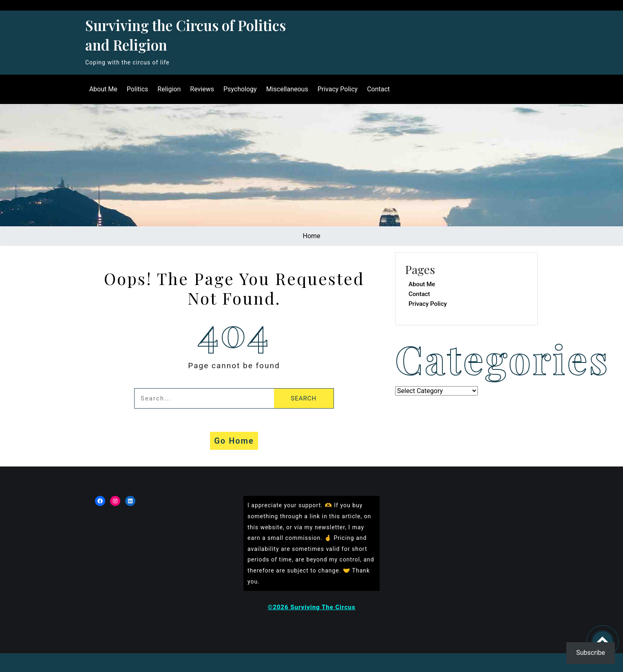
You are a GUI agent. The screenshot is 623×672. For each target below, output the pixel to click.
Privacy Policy (337, 89)
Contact (378, 89)
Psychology (239, 89)
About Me (103, 89)
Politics (137, 89)
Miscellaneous (286, 89)
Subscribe (591, 653)
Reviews (202, 89)
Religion (169, 89)
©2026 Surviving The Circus (311, 607)
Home (311, 236)
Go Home (234, 441)
